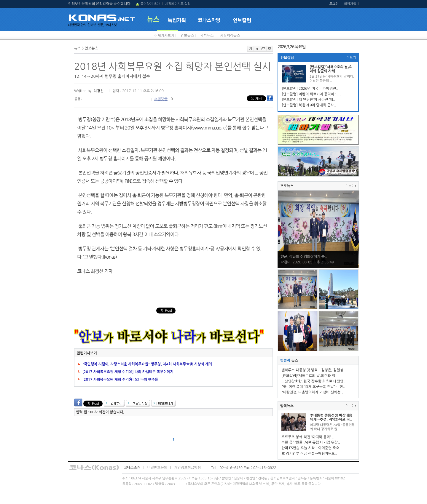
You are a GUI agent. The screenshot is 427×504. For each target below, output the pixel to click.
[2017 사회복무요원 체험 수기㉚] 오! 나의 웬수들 (120, 380)
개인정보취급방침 (187, 468)
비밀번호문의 (157, 468)
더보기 (351, 58)
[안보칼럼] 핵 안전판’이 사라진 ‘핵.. (309, 100)
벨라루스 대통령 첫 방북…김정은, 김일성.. (313, 370)
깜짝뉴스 (207, 36)
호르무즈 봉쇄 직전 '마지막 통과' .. (308, 437)
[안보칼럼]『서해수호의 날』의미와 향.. (309, 376)
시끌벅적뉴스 (230, 36)
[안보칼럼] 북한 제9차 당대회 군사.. (309, 105)
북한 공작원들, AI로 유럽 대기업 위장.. (311, 442)
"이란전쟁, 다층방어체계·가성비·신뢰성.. (312, 392)
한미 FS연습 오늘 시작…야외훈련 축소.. (312, 448)
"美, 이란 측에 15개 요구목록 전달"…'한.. (313, 387)
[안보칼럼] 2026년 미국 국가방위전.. (310, 89)
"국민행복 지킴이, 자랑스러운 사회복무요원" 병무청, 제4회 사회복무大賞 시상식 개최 (147, 364)
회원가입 (350, 4)
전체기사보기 (164, 36)
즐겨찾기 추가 (150, 4)
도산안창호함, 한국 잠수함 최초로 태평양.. (313, 381)
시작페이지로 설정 (178, 4)
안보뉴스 (187, 36)
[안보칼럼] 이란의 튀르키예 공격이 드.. (311, 94)
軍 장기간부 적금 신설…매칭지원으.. (309, 454)
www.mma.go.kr (209, 128)
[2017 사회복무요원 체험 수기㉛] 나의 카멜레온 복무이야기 (128, 372)
